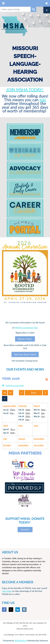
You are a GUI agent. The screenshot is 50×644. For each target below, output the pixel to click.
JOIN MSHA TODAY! (25, 90)
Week (5, 393)
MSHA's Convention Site (26, 328)
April (5, 425)
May (21, 425)
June (36, 425)
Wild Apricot (21, 640)
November (24, 445)
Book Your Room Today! (25, 354)
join (43, 100)
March (37, 406)
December (39, 445)
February (23, 406)
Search (33, 9)
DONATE (25, 530)
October (7, 445)
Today (33, 393)
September (39, 439)
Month (11, 393)
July (5, 439)
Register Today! (25, 339)
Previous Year (22, 393)
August (22, 439)
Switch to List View (15, 385)
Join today (7, 591)
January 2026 (10, 406)
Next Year (46, 393)
